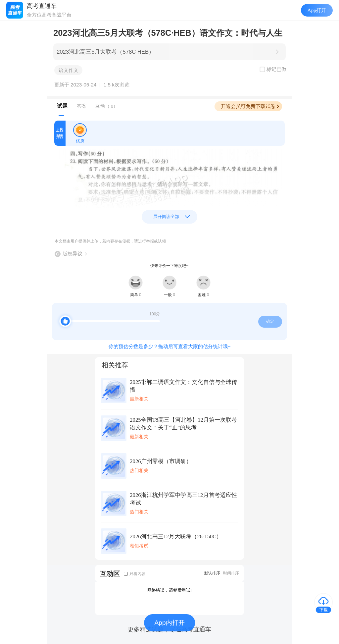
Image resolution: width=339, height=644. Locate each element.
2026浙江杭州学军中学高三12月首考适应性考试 (183, 499)
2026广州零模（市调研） (161, 461)
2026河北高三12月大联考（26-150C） (176, 537)
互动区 (110, 574)
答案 (82, 106)
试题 (62, 106)
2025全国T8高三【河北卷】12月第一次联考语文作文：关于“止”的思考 (183, 424)
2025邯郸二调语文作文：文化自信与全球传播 (183, 386)
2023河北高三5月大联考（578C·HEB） (105, 52)
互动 (106, 106)
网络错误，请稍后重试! (169, 590)
